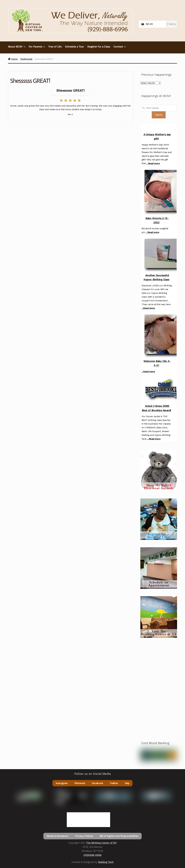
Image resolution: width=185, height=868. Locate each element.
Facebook (97, 783)
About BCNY (15, 47)
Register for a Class (99, 47)
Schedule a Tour (75, 47)
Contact (118, 47)
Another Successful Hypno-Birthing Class (156, 277)
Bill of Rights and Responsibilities (119, 836)
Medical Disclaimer (58, 836)
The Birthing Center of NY (101, 843)
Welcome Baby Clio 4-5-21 (157, 363)
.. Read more (153, 163)
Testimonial (26, 59)
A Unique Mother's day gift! (157, 136)
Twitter (114, 783)
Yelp (127, 783)
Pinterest (80, 783)
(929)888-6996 (93, 855)
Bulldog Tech (106, 862)
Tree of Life (55, 47)
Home (14, 59)
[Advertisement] (159, 689)
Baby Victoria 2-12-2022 (157, 220)
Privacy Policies (84, 836)
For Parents (35, 47)
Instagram (62, 783)
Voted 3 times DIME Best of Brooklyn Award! (156, 408)
